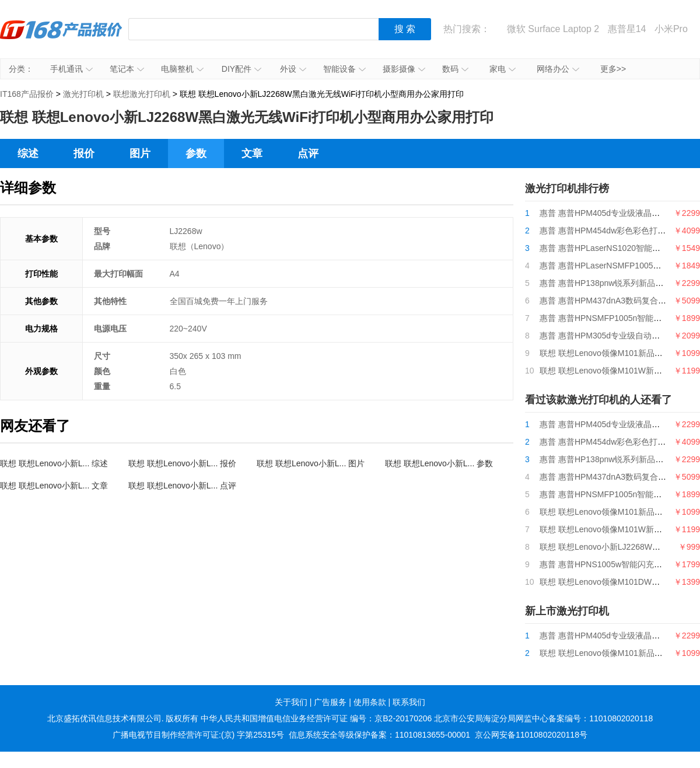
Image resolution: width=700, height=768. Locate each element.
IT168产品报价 (61, 38)
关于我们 (291, 702)
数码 (455, 69)
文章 (252, 153)
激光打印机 (83, 94)
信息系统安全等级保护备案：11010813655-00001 (379, 735)
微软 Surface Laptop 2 (553, 29)
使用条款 (370, 702)
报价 (84, 153)
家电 (503, 69)
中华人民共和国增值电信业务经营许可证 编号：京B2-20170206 (316, 718)
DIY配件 (242, 69)
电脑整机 (182, 69)
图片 (140, 153)
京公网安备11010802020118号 (531, 735)
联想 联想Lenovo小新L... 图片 (311, 463)
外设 (293, 69)
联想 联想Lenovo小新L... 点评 (182, 486)
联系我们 (409, 702)
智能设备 (344, 69)
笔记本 (127, 69)
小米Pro (671, 29)
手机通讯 (71, 69)
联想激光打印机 (142, 94)
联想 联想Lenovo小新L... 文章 (54, 486)
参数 (196, 153)
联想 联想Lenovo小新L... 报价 (182, 463)
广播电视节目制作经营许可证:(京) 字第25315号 (198, 735)
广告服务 (330, 702)
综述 (28, 153)
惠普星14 (627, 29)
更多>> (613, 69)
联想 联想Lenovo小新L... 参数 (439, 463)
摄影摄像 (404, 69)
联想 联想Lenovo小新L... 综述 (54, 463)
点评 (308, 153)
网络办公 (558, 69)
